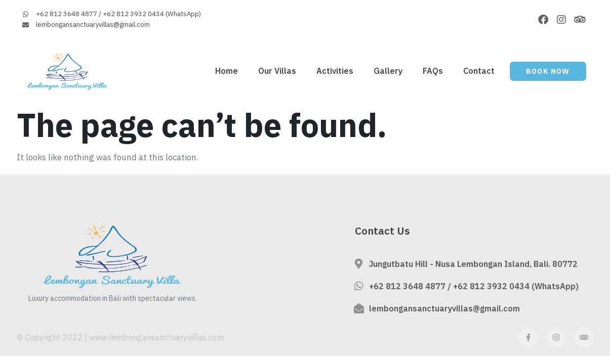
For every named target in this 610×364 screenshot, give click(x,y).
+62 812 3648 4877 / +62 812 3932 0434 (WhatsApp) (474, 286)
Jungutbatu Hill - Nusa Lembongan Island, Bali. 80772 (473, 264)
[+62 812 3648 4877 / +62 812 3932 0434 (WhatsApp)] (359, 286)
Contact (479, 71)
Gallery (388, 71)
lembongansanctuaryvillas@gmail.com (444, 308)
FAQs (433, 71)
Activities (335, 71)
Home (227, 71)
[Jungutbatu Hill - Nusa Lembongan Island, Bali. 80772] (359, 264)
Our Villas (277, 71)
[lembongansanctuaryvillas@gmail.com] (359, 308)
